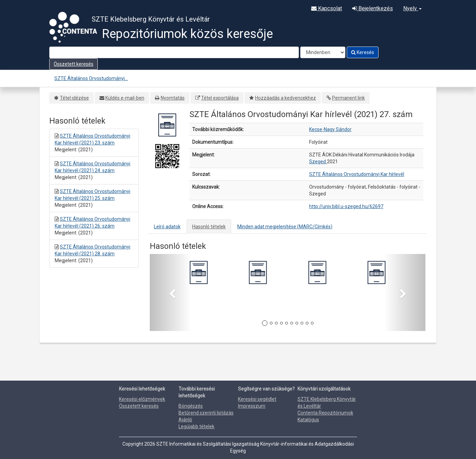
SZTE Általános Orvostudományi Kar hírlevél (357, 174)
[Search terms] (174, 52)
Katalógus (308, 420)
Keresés (363, 52)
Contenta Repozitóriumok (325, 413)
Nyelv (412, 8)
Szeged (318, 162)
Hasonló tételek (209, 227)
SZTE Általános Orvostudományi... (91, 78)
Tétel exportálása (220, 98)
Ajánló (185, 420)
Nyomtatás (173, 98)
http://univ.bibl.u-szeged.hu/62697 (346, 206)
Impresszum (252, 406)
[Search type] (323, 52)
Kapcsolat (327, 8)
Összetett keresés (74, 64)
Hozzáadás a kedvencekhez (286, 98)
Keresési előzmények (142, 399)
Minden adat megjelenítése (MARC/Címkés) (285, 227)
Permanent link (348, 98)
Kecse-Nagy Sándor (330, 129)
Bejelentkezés (373, 8)
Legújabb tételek (196, 426)
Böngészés (191, 406)
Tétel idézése (74, 98)
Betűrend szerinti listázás (206, 413)
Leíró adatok (167, 227)
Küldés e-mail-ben (125, 98)
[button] (170, 292)
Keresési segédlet (257, 399)
